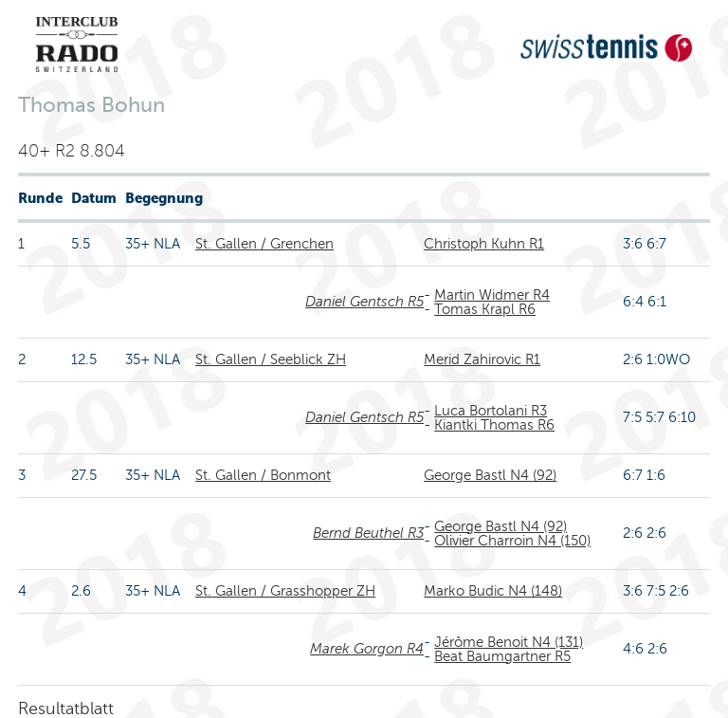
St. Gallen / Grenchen (264, 244)
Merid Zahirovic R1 (482, 359)
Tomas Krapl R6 (485, 309)
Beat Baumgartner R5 (502, 656)
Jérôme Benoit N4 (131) (509, 642)
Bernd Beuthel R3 (368, 533)
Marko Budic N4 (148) (493, 591)
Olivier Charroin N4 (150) (512, 541)
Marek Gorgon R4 (367, 649)
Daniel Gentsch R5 (364, 302)
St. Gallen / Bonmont (263, 475)
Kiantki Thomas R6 (494, 425)
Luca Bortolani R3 (491, 411)
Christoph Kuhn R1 (484, 244)
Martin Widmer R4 (492, 295)
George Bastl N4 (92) (490, 475)
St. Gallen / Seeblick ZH (271, 359)
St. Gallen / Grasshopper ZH (285, 591)
